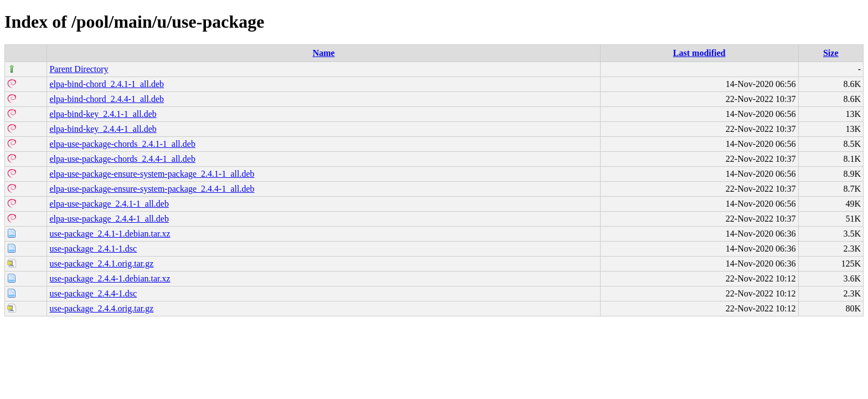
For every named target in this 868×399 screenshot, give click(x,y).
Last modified (699, 53)
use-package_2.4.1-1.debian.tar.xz (110, 234)
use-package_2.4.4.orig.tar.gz (101, 308)
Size (831, 53)
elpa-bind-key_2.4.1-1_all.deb (103, 114)
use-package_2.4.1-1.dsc (93, 249)
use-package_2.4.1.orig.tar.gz (101, 264)
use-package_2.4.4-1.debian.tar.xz (110, 278)
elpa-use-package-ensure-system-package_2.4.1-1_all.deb (152, 174)
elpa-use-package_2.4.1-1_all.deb (109, 204)
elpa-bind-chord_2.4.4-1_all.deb (107, 99)
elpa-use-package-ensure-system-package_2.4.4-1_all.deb (152, 189)
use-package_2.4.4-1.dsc (93, 293)
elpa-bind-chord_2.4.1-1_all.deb (107, 84)
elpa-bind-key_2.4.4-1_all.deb (103, 129)
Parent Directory (79, 69)
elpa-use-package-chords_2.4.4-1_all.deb (122, 159)
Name (324, 53)
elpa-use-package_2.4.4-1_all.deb (109, 219)
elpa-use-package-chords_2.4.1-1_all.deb (122, 144)
